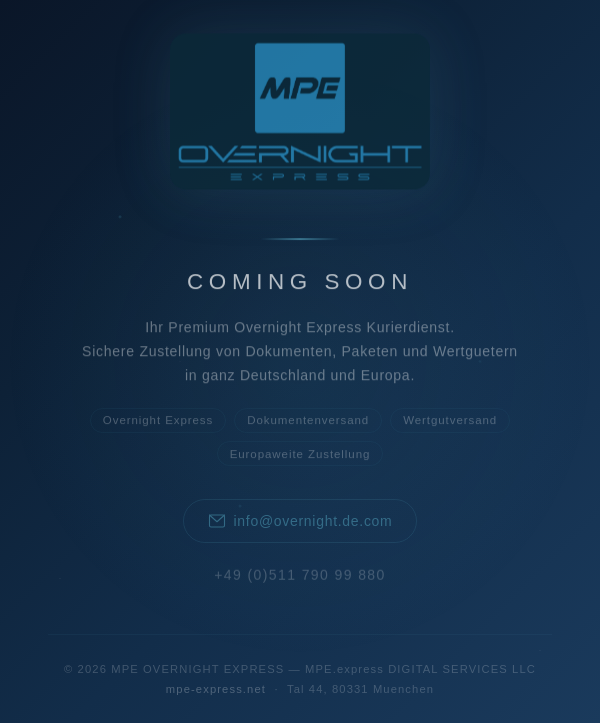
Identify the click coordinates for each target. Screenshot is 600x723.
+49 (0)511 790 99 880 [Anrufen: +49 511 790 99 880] (299, 576)
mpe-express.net (216, 689)
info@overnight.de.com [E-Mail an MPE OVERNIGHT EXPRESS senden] (300, 523)
